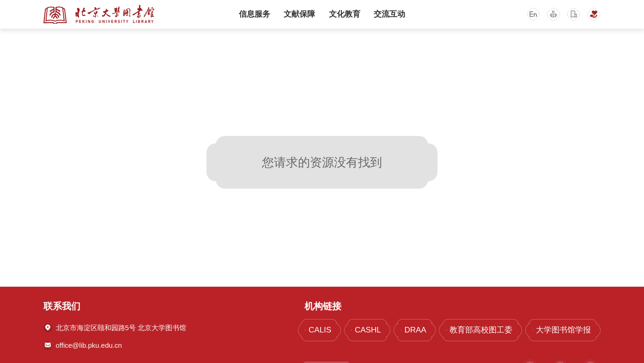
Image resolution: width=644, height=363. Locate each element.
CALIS (320, 330)
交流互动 (389, 14)
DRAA (415, 330)
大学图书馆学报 (563, 330)
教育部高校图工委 (481, 330)
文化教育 (345, 14)
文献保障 (299, 14)
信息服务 (255, 14)
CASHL (368, 330)
